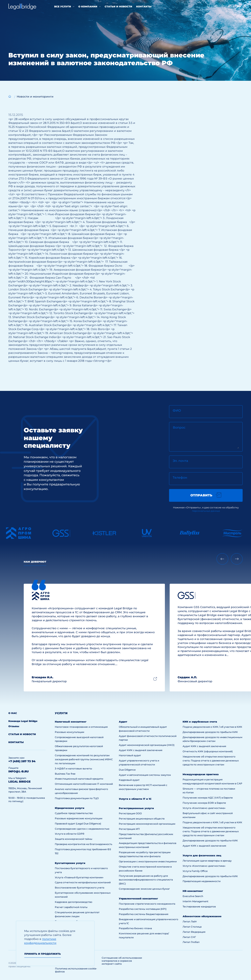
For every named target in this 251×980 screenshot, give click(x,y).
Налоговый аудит (130, 755)
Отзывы (14, 726)
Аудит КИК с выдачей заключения (141, 750)
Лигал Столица (192, 927)
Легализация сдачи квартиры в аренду (207, 861)
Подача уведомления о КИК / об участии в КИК (212, 727)
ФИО (177, 411)
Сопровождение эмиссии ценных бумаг (144, 889)
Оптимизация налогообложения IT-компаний (84, 784)
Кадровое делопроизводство (74, 902)
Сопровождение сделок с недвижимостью (82, 829)
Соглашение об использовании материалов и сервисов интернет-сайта (122, 961)
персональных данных (206, 511)
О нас (13, 713)
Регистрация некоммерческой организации (147, 824)
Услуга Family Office (195, 871)
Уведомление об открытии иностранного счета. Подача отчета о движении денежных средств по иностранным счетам (211, 761)
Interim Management (195, 901)
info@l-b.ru (19, 771)
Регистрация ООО (130, 813)
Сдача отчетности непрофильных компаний (83, 882)
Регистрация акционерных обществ (142, 819)
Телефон (180, 478)
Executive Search (193, 896)
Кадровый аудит (129, 780)
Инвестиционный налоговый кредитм (79, 779)
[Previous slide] (222, 559)
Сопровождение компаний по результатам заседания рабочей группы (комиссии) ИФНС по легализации (84, 759)
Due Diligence (127, 770)
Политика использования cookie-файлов (76, 970)
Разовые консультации (69, 732)
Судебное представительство (74, 813)
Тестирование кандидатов (199, 907)
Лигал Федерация (194, 932)
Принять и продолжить (43, 954)
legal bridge (19, 782)
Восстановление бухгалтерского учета (80, 888)
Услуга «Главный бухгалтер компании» (79, 877)
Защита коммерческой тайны (74, 839)
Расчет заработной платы (71, 907)
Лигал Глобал (191, 942)
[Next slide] (237, 559)
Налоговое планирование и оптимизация (81, 727)
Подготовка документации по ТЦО (77, 798)
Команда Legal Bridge (23, 721)
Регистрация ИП (129, 829)
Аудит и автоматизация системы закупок (145, 775)
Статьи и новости (118, 6)
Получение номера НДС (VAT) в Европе (208, 798)
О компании (88, 6)
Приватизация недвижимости (202, 881)
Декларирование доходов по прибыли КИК (210, 732)
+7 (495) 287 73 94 (22, 761)
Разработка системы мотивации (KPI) (143, 909)
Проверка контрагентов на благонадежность (84, 844)
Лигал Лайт (190, 921)
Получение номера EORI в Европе (204, 803)
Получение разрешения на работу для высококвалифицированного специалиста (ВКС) (146, 880)
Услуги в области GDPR (70, 834)
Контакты (144, 6)
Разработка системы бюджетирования (144, 914)
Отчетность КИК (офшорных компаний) (208, 751)
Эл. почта (180, 461)
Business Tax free (65, 774)
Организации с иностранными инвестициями (148, 861)
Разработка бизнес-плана (135, 928)
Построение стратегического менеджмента (147, 904)
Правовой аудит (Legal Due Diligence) (78, 824)
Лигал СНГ (189, 937)
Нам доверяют (35, 562)
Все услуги (63, 6)
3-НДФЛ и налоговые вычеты (73, 769)
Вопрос (179, 427)
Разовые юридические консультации (79, 818)
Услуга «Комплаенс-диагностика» (204, 808)
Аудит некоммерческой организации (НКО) (147, 745)
